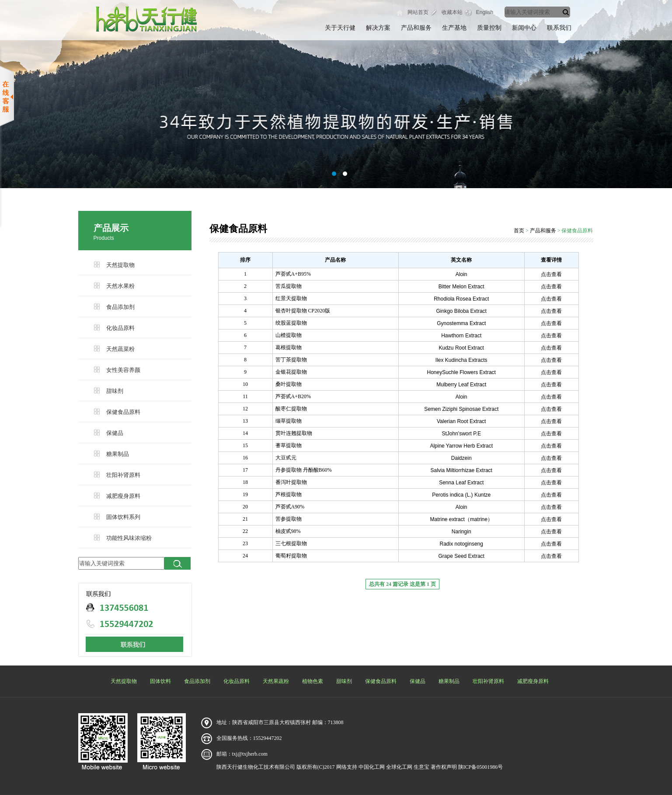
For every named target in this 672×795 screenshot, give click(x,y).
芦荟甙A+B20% (293, 396)
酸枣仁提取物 (291, 409)
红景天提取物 (291, 298)
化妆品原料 (120, 328)
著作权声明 (444, 767)
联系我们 (559, 28)
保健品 (115, 433)
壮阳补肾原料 (123, 475)
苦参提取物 (289, 519)
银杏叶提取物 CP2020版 (303, 311)
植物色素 (313, 681)
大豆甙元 (286, 458)
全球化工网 (399, 767)
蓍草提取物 (289, 445)
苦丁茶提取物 (291, 360)
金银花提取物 (291, 372)
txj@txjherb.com (250, 754)
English (485, 12)
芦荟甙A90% (290, 507)
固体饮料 (160, 681)
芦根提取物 (289, 494)
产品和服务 (416, 28)
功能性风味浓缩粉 (129, 538)
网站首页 (418, 12)
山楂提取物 (289, 335)
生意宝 (421, 767)
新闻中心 (524, 28)
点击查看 (551, 274)
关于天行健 (340, 28)
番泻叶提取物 (291, 482)
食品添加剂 (120, 307)
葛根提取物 (289, 347)
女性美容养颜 (123, 370)
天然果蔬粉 (276, 681)
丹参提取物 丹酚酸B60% (304, 470)
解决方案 (378, 28)
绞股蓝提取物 (291, 323)
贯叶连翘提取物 (294, 433)
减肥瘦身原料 (123, 496)
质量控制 (489, 28)
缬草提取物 (289, 421)
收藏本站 (452, 12)
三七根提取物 (291, 543)
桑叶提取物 (289, 384)
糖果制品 (118, 454)
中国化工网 (372, 767)
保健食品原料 (123, 412)
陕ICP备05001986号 (481, 767)
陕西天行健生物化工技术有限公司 (256, 767)
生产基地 (454, 28)
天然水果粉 (120, 286)
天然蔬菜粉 (120, 349)
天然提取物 (120, 265)
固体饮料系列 (123, 517)
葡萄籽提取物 (291, 556)
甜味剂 (115, 391)
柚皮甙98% (288, 531)
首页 (519, 231)
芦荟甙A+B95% (293, 274)
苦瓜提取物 (289, 286)
